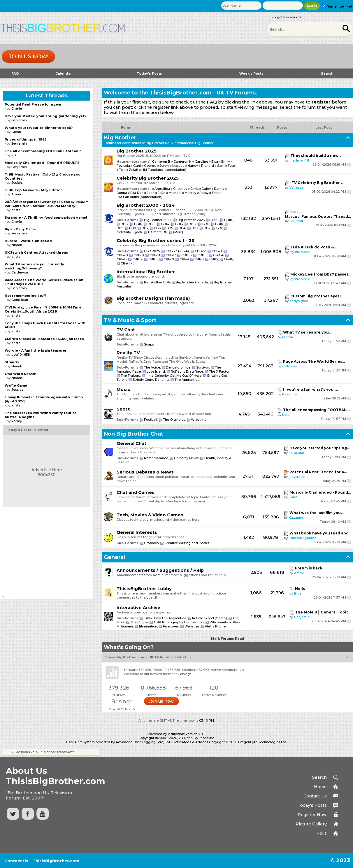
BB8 (132, 228)
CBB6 (228, 259)
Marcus (178, 166)
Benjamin (302, 617)
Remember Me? (337, 6)
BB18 (228, 220)
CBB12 (137, 259)
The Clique (139, 622)
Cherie (17, 108)
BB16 (138, 224)
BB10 (219, 224)
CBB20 (122, 255)
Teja (122, 170)
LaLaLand (296, 453)
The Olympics (174, 420)
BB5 (170, 228)
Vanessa (296, 187)
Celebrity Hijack (129, 232)
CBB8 (199, 259)
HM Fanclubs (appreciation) (164, 170)
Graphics (151, 543)
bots (286, 415)
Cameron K (182, 162)
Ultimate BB (158, 232)
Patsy (204, 193)
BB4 (182, 228)
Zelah (134, 170)
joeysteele (297, 477)
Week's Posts (251, 73)
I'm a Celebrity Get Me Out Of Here (174, 376)
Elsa (215, 162)
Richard (208, 166)
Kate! (293, 497)
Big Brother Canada (192, 282)
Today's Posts (149, 73)
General (114, 557)
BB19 (214, 220)
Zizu (15, 155)
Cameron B (161, 162)
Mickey (191, 193)
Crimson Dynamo (302, 538)
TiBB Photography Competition (179, 622)
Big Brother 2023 (191, 220)
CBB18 (155, 255)
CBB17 (171, 255)
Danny (219, 189)
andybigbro (299, 301)
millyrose (289, 366)
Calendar (64, 73)
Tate (231, 166)
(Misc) (178, 232)
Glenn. (16, 132)
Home (320, 787)
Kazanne (289, 394)
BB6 (157, 228)
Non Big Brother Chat (134, 434)
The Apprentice (187, 380)
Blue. (298, 593)
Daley (207, 189)
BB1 (219, 228)
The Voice (152, 367)
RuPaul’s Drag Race (187, 371)
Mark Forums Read (228, 639)
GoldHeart (20, 300)
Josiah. (17, 183)
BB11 (206, 224)
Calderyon (20, 272)
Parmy (17, 421)
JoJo (162, 193)
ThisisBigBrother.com (56, 861)
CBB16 (186, 255)
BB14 (165, 224)
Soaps (149, 344)
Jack (151, 193)
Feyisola (123, 166)
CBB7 (214, 259)
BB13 (179, 224)
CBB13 (122, 259)
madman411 (299, 160)
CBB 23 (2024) (177, 251)
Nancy (193, 166)
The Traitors (130, 376)
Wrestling (199, 420)
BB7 (145, 228)
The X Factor (219, 371)
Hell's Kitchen (216, 626)
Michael (175, 193)
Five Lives (171, 626)
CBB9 (184, 259)
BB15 (152, 224)
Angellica (163, 189)
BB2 (207, 228)
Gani (137, 166)
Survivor (203, 367)
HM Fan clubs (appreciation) (139, 197)
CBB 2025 (152, 251)
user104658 (21, 355)
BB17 (124, 224)
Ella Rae (137, 193)
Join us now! (29, 57)
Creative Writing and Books (187, 543)
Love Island (156, 371)
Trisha (217, 193)
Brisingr (185, 674)
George (150, 166)
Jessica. (18, 390)
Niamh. (288, 337)
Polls (322, 833)
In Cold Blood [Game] (209, 618)
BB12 (193, 224)
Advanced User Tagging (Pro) (140, 742)
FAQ (15, 73)
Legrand (296, 221)
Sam (221, 166)
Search (327, 73)
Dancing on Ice (178, 367)
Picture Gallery (311, 824)
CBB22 (200, 251)
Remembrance (156, 458)
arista (16, 210)
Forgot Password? (287, 17)
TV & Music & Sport (130, 320)
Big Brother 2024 (158, 220)
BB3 (195, 228)
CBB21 (217, 251)
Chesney (181, 189)
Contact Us (315, 796)
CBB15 (202, 255)
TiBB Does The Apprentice (165, 618)
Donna (122, 193)
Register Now (312, 815)
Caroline (201, 162)
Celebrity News (186, 458)
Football (151, 420)
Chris (195, 189)
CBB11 (153, 259)
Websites (192, 626)
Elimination (148, 626)
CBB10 (169, 259)
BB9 (120, 228)
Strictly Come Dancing (151, 380)
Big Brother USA (157, 282)
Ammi (299, 573)
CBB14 (218, 255)
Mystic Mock (300, 252)
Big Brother (120, 138)
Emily (226, 162)
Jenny (164, 166)
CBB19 (139, 255)
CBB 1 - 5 (128, 263)
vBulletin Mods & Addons (188, 742)
